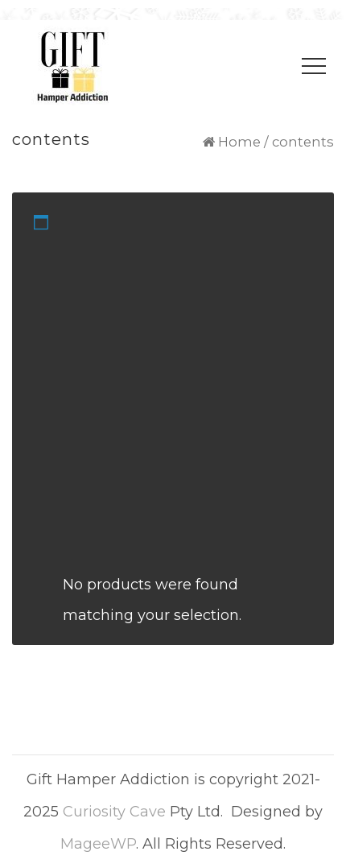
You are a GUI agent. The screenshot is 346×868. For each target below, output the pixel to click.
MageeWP (98, 844)
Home (239, 142)
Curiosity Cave (114, 812)
